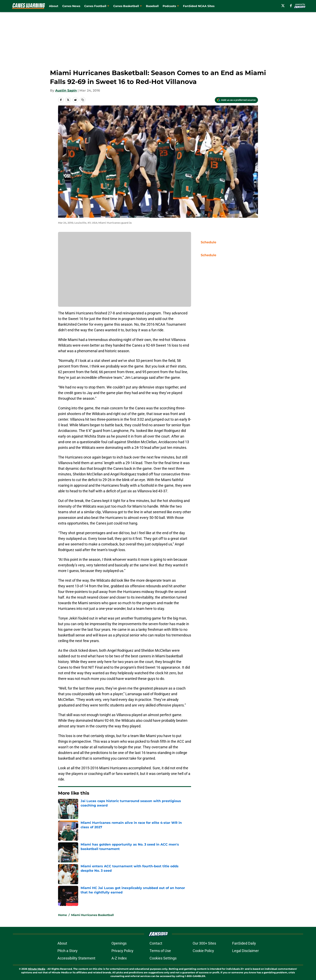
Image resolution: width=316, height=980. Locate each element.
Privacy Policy (122, 951)
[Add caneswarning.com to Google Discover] (236, 100)
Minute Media (37, 969)
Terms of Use (160, 951)
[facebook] (291, 6)
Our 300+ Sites (204, 943)
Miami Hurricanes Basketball (92, 915)
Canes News (71, 6)
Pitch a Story (68, 951)
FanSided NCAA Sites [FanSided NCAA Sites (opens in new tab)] (199, 6)
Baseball (152, 6)
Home (62, 915)
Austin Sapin (66, 90)
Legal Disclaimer (245, 951)
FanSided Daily (244, 943)
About (54, 6)
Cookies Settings (163, 958)
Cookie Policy (203, 951)
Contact (156, 943)
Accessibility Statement (76, 958)
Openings (119, 943)
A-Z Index (119, 958)
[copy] (83, 100)
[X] (283, 6)
